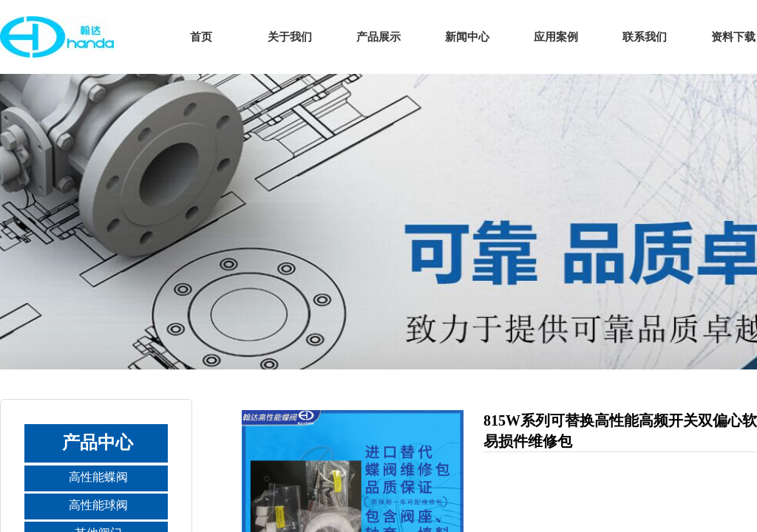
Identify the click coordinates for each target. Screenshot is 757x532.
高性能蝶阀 (98, 477)
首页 (201, 37)
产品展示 (378, 37)
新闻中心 (467, 37)
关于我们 (290, 37)
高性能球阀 (98, 505)
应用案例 (556, 37)
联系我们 (645, 37)
